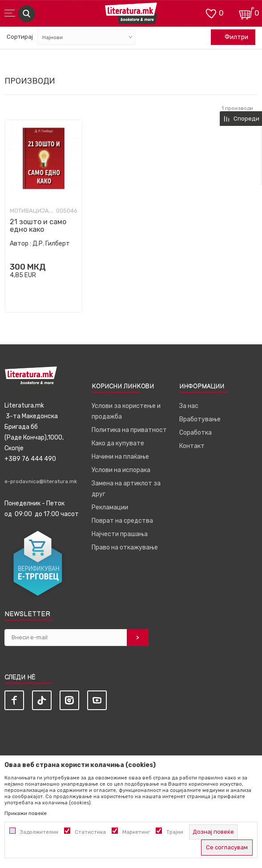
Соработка (195, 433)
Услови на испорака (121, 470)
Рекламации (110, 507)
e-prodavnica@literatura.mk (41, 481)
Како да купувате (118, 443)
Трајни (175, 832)
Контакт (192, 446)
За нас (189, 406)
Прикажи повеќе (26, 813)
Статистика (90, 832)
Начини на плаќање (120, 457)
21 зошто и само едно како (38, 226)
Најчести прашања (120, 534)
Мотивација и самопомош (32, 211)
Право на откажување (125, 547)
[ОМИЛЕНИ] (211, 13)
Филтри (232, 37)
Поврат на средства (122, 521)
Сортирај (20, 37)
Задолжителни (39, 832)
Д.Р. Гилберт (51, 244)
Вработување (200, 419)
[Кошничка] (246, 13)
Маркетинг (136, 832)
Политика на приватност (129, 430)
